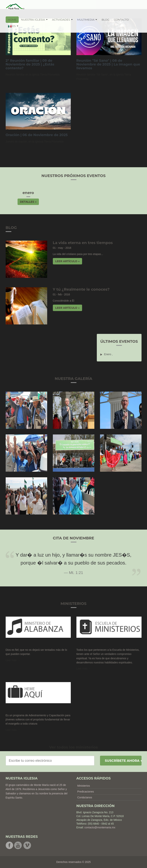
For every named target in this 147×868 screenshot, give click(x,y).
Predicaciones (86, 792)
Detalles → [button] (28, 202)
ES (13, 26)
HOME (12, 20)
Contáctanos (85, 797)
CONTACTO (121, 20)
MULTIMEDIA (87, 20)
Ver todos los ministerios (74, 747)
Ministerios (84, 786)
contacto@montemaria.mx (100, 827)
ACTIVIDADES (62, 20)
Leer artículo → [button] (67, 261)
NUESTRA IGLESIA (34, 20)
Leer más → (13, 660)
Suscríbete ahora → (123, 761)
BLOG (105, 20)
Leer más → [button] (84, 669)
